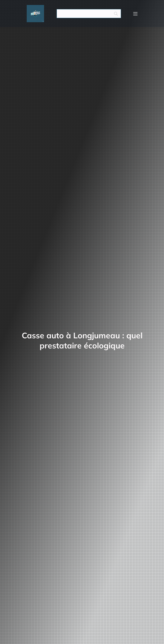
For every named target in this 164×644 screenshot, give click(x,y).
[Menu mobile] (136, 14)
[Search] (89, 14)
